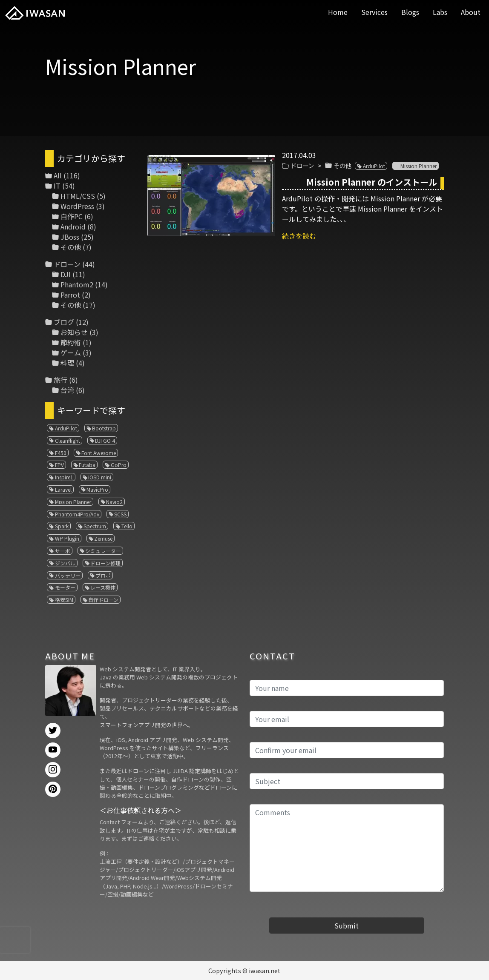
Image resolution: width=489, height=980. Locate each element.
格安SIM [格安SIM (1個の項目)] (64, 600)
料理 (67, 363)
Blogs (410, 12)
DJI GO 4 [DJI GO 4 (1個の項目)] (105, 440)
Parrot (70, 295)
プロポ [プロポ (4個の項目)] (103, 575)
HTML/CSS (78, 196)
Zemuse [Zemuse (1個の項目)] (103, 538)
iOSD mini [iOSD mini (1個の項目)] (100, 477)
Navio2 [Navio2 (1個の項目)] (114, 502)
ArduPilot (374, 166)
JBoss (70, 237)
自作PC (72, 216)
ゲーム (71, 352)
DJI (66, 274)
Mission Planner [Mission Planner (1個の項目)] (73, 502)
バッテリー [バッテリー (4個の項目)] (68, 575)
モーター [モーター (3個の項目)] (65, 587)
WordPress (77, 206)
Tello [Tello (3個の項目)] (127, 526)
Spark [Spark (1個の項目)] (62, 526)
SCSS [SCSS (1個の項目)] (120, 514)
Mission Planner (419, 166)
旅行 (60, 380)
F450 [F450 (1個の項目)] (61, 453)
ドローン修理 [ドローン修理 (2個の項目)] (105, 563)
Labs (440, 12)
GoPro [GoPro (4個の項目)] (119, 465)
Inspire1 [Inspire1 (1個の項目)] (64, 477)
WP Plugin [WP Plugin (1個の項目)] (67, 538)
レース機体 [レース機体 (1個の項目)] (103, 587)
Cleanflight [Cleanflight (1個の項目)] (68, 440)
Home (338, 12)
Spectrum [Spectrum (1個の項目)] (95, 526)
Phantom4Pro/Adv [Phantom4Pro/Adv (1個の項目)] (77, 514)
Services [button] (374, 12)
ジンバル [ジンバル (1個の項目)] (65, 563)
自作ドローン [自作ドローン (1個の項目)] (103, 600)
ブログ (64, 322)
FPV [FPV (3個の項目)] (59, 465)
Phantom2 (77, 284)
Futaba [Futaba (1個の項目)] (87, 465)
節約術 (71, 342)
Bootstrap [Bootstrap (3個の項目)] (104, 428)
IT (57, 186)
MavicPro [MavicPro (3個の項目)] (97, 489)
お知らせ (74, 332)
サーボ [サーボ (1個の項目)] (63, 551)
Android (73, 226)
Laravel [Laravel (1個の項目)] (63, 489)
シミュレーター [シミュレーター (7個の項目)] (103, 551)
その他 (342, 165)
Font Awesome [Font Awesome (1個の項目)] (99, 453)
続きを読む (299, 236)
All (58, 175)
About (471, 12)
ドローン (302, 165)
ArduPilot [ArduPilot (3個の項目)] (66, 428)
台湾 (67, 390)
